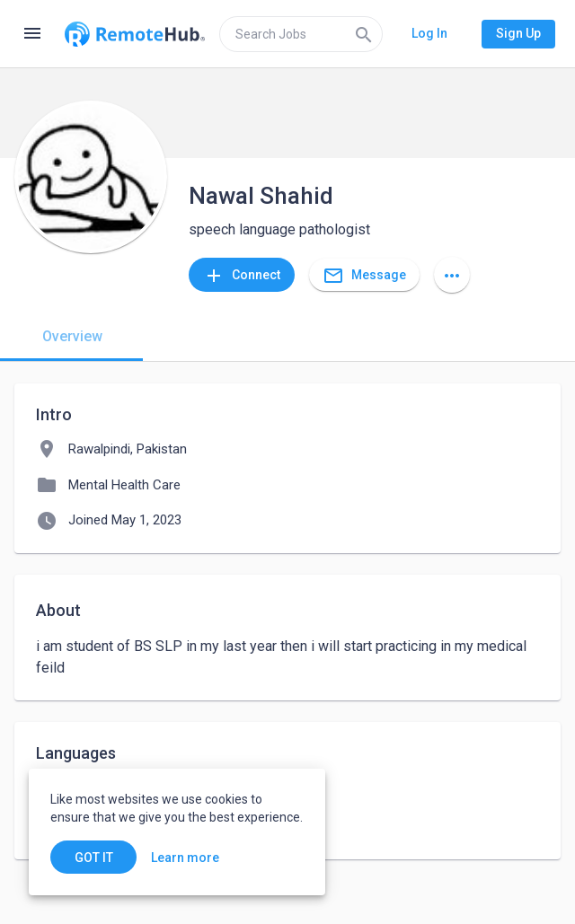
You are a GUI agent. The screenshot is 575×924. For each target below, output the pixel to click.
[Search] (364, 34)
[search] (301, 34)
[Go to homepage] (135, 34)
